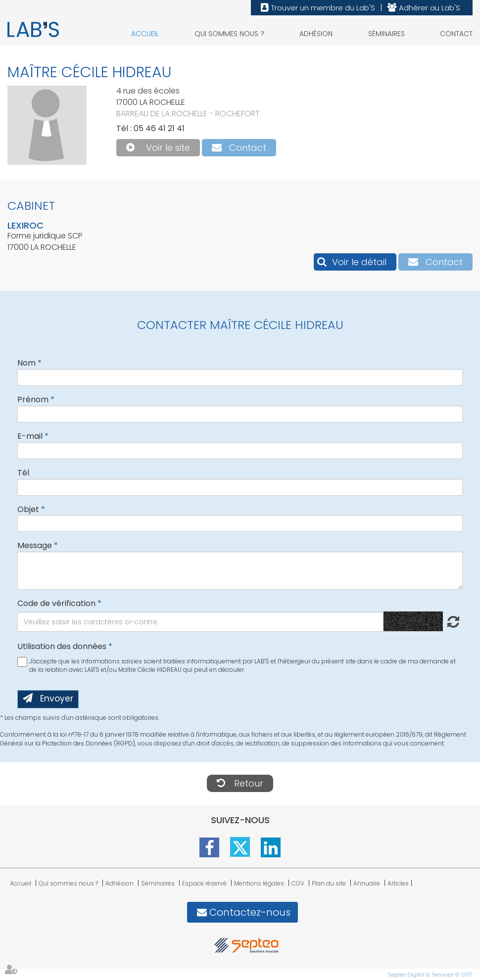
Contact (456, 34)
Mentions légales (259, 883)
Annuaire (367, 883)
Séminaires (386, 34)
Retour (249, 783)
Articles (398, 883)
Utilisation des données (62, 646)
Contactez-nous (250, 912)
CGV (298, 883)
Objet (28, 509)
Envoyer (57, 699)
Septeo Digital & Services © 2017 (430, 975)
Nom (26, 363)
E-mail (30, 436)
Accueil (145, 34)
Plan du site (329, 883)
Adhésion (316, 34)
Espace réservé (204, 883)
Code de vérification (56, 603)
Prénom (33, 399)
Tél (23, 473)
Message (35, 545)
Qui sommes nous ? (229, 34)
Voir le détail (359, 262)
